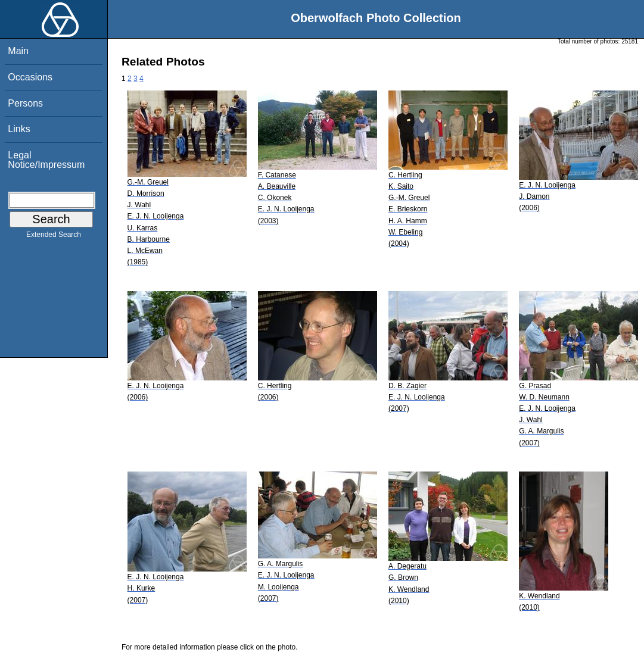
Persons (25, 103)
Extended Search (54, 237)
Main (18, 51)
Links (19, 129)
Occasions (30, 77)
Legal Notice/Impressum (46, 160)
